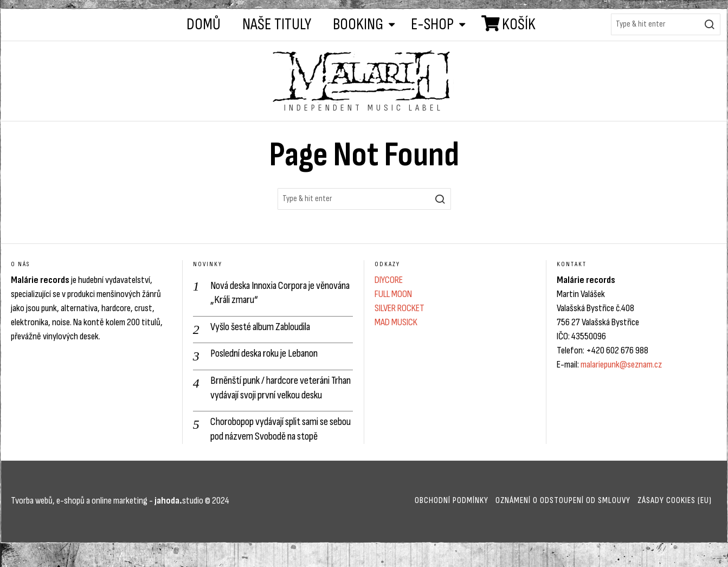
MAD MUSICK (396, 322)
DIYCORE (389, 280)
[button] (710, 24)
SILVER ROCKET (400, 308)
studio (178, 516)
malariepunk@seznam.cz (621, 365)
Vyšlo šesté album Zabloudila (264, 327)
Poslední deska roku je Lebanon (269, 354)
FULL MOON (393, 294)
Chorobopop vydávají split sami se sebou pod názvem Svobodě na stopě (280, 444)
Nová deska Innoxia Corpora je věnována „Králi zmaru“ (266, 293)
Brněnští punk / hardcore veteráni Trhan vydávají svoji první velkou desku (273, 395)
